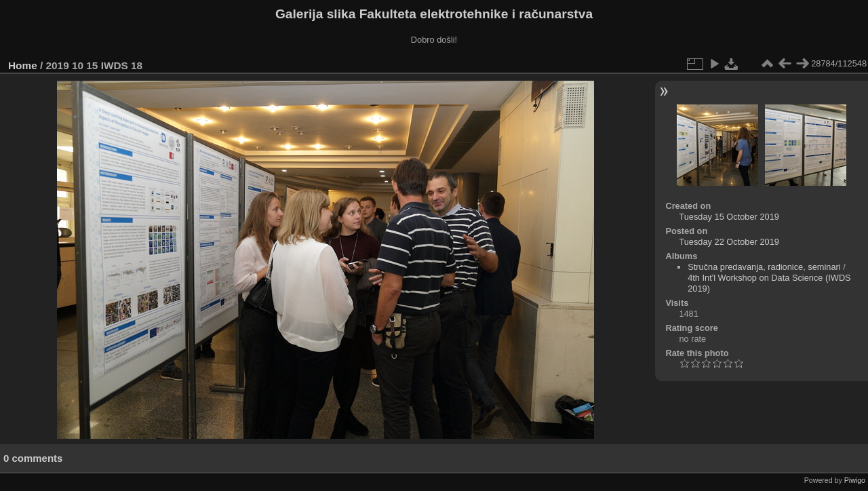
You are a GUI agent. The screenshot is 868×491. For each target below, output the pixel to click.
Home (23, 65)
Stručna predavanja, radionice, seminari (764, 267)
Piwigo (855, 480)
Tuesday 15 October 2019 (729, 217)
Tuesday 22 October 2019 (729, 242)
